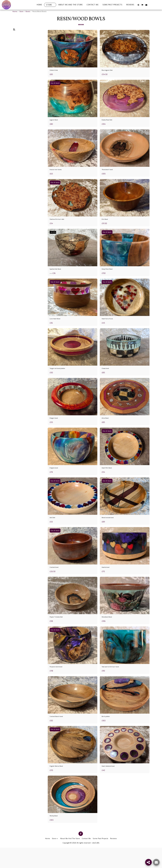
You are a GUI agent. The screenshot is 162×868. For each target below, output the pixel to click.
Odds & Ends (55, 77)
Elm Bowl (106, 229)
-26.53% (54, 242)
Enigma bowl (55, 482)
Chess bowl (107, 380)
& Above (20, 67)
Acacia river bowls (58, 178)
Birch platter (107, 735)
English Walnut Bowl (59, 785)
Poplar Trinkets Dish (58, 633)
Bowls (28, 12)
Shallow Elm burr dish (59, 229)
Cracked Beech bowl (59, 735)
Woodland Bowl (109, 633)
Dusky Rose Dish (109, 127)
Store (21, 12)
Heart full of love (109, 330)
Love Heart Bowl (57, 330)
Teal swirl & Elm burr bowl (113, 684)
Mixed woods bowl (110, 532)
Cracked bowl (56, 583)
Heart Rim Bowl (108, 482)
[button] (138, 5)
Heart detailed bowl (110, 785)
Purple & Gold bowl (58, 684)
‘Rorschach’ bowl (109, 178)
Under (20, 54)
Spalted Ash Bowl (57, 279)
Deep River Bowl (109, 279)
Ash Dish (53, 532)
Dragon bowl (55, 431)
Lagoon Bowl (55, 127)
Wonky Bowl (55, 836)
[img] (73, 55)
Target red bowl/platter (60, 380)
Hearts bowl (107, 583)
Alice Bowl (106, 431)
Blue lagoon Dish (109, 77)
